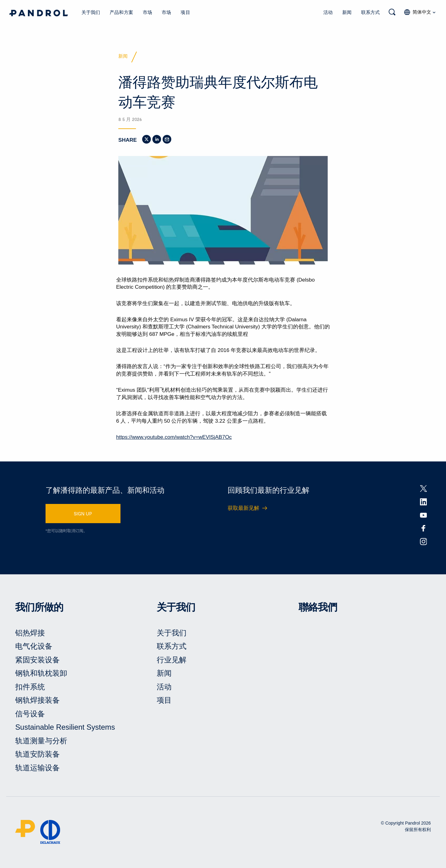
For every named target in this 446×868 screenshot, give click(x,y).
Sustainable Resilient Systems (65, 728)
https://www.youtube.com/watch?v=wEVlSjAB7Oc (174, 438)
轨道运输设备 (37, 769)
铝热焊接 (30, 634)
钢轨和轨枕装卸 (41, 674)
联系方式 (370, 12)
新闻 (347, 12)
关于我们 (91, 12)
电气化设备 (34, 647)
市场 (147, 12)
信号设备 (30, 715)
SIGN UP (83, 514)
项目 (185, 12)
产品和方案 (121, 12)
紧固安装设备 (37, 661)
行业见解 (172, 661)
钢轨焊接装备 (37, 701)
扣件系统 (30, 688)
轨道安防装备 (37, 755)
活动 (328, 12)
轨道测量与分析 (41, 742)
